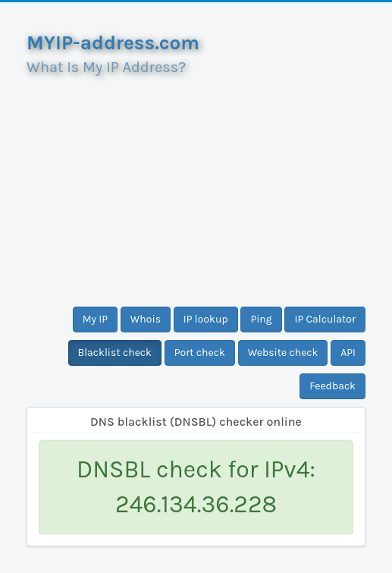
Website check (283, 353)
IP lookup (206, 319)
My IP (95, 319)
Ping (261, 319)
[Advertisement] (196, 185)
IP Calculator (325, 319)
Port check (200, 353)
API (348, 353)
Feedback (332, 386)
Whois (146, 319)
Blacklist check (115, 353)
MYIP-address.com (113, 43)
